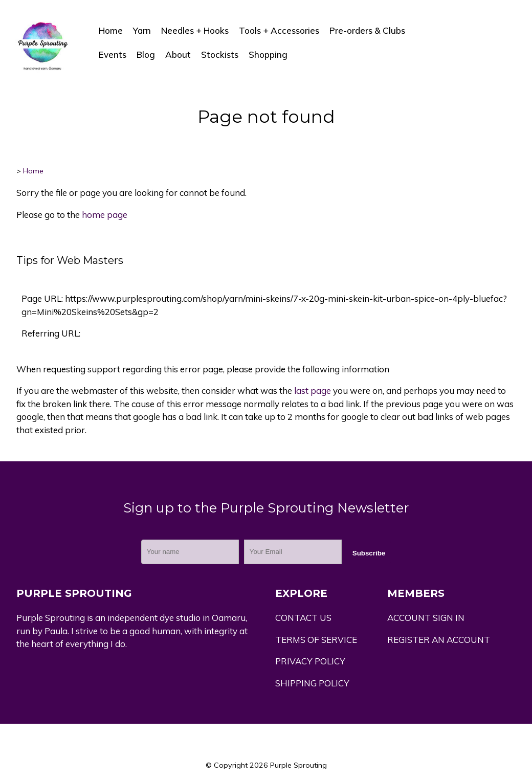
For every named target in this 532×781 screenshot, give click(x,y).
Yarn (142, 30)
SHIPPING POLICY (312, 683)
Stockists (220, 54)
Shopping (268, 54)
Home (111, 30)
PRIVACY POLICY (310, 661)
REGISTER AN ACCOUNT (439, 640)
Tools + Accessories (279, 30)
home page (105, 215)
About (178, 54)
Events (113, 54)
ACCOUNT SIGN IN (426, 618)
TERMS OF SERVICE (316, 640)
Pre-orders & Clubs (367, 30)
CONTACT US (303, 618)
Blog (146, 54)
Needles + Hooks (195, 30)
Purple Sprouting (298, 765)
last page (313, 390)
